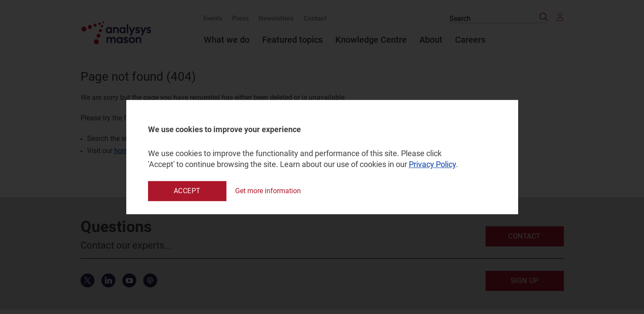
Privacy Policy (432, 165)
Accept (187, 191)
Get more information (268, 191)
